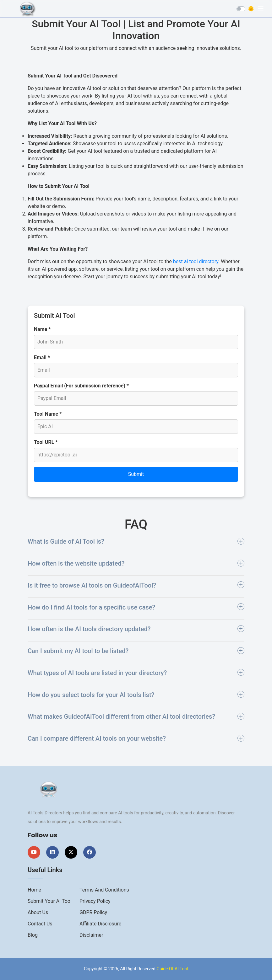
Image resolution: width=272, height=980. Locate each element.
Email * (42, 357)
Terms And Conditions (104, 890)
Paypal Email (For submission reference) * (81, 386)
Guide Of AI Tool (172, 969)
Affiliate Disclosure (100, 924)
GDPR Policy (93, 912)
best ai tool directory (196, 261)
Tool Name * (48, 414)
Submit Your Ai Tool (50, 901)
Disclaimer (91, 935)
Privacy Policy (95, 901)
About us (38, 912)
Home (34, 890)
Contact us (40, 924)
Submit (136, 474)
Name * (42, 329)
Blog (33, 935)
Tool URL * (46, 442)
